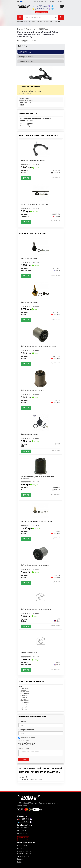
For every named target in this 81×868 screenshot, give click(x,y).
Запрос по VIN (23, 840)
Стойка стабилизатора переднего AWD (35, 204)
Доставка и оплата (41, 2)
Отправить (24, 759)
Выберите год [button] (26, 52)
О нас (19, 862)
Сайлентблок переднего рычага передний (36, 609)
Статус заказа (22, 846)
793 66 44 (40, 6)
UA (22, 2)
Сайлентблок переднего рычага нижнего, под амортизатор (38, 478)
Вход (61, 2)
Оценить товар (24, 741)
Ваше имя (22, 722)
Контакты (53, 2)
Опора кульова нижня (29, 653)
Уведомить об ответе (27, 738)
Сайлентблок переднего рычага (33, 390)
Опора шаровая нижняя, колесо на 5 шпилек (37, 522)
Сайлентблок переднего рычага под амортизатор (39, 346)
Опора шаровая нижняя (30, 258)
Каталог (20, 859)
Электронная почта (26, 730)
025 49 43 (24, 819)
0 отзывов (33, 41)
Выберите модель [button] (27, 61)
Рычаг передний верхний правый (33, 160)
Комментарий (24, 748)
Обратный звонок (41, 12)
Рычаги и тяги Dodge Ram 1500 (31, 779)
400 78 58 (40, 9)
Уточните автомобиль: (23, 46)
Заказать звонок (23, 838)
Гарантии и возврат (24, 854)
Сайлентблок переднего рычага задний (35, 565)
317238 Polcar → (25, 93)
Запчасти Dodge (24, 777)
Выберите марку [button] (27, 57)
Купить (26, 178)
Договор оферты (23, 856)
